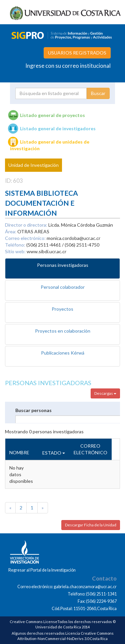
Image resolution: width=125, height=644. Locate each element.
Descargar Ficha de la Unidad (91, 525)
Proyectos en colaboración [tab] (63, 331)
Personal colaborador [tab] (63, 287)
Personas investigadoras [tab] (63, 265)
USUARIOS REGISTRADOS (77, 53)
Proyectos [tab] (62, 309)
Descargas (105, 393)
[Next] (43, 508)
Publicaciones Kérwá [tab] (63, 353)
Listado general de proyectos (52, 115)
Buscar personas (33, 410)
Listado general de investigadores (58, 128)
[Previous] (10, 508)
